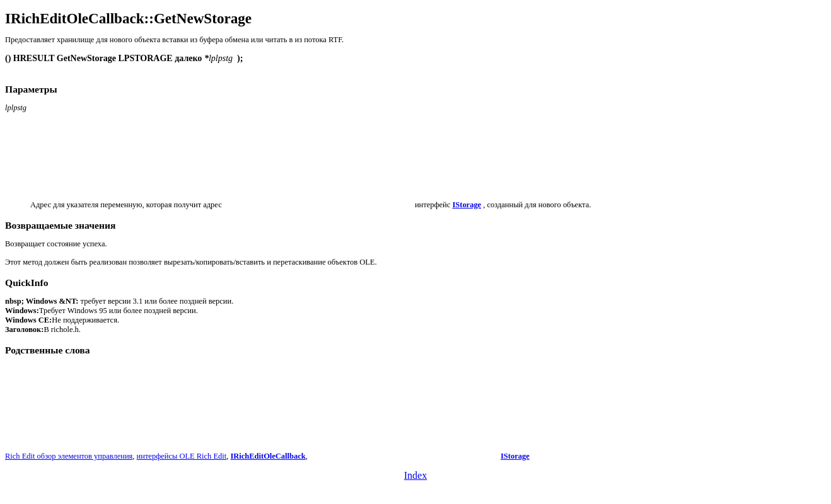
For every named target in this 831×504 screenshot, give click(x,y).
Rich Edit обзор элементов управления (69, 456)
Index (415, 475)
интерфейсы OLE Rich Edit (182, 456)
